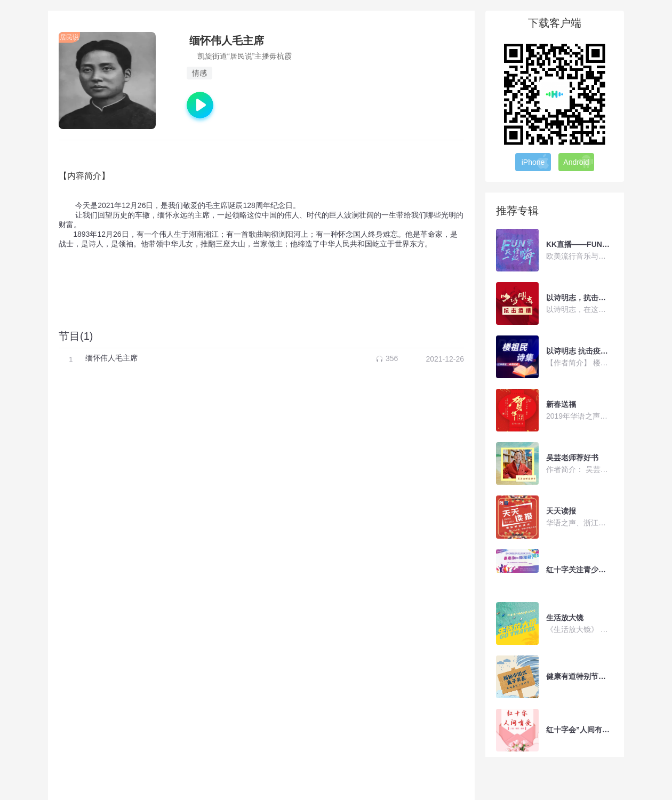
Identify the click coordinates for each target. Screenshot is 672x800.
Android (578, 162)
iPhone (536, 162)
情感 (199, 73)
